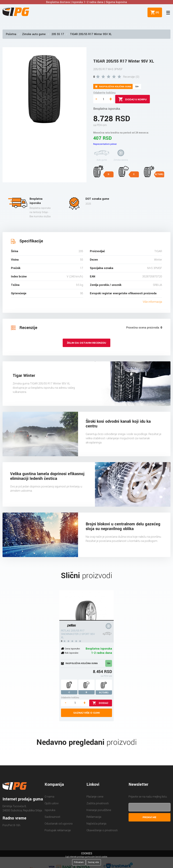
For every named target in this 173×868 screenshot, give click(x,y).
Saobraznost (52, 817)
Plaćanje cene (95, 797)
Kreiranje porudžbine (99, 810)
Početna (11, 34)
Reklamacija (94, 817)
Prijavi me (149, 817)
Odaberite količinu (104, 93)
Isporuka (50, 810)
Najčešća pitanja (96, 824)
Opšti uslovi (52, 803)
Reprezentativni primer (105, 144)
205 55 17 (58, 34)
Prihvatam (79, 862)
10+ (109, 663)
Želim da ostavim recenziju (86, 343)
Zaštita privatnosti (98, 803)
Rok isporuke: (72, 653)
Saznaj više (93, 862)
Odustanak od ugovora (59, 824)
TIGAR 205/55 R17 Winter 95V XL (91, 34)
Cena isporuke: (72, 649)
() (156, 12)
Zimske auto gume (34, 34)
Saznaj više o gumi (86, 713)
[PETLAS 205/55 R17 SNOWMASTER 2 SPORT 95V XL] (86, 605)
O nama (49, 797)
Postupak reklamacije (58, 830)
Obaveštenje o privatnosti (102, 830)
